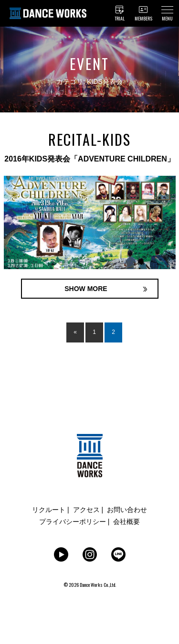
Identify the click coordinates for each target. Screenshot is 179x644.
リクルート (49, 510)
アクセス (86, 510)
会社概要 (126, 522)
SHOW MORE (86, 289)
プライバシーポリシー (73, 522)
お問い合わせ (127, 510)
